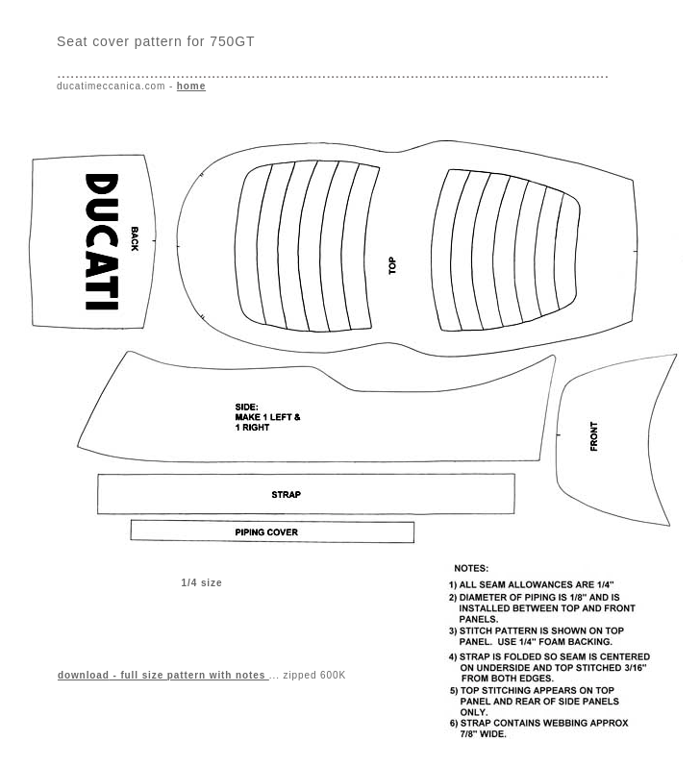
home (191, 86)
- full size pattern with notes (163, 675)
